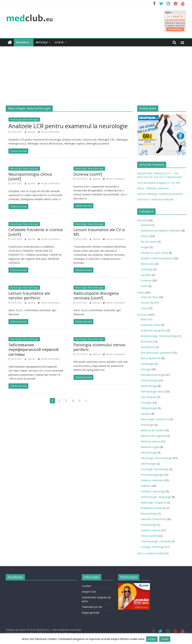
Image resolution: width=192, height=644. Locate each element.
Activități (146, 225)
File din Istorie (149, 242)
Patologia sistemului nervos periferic (99, 347)
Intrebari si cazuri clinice (154, 253)
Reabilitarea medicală (153, 508)
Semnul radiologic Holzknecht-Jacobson (160, 194)
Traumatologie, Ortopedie (156, 541)
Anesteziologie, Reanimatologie (159, 336)
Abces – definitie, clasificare (153, 188)
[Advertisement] (96, 73)
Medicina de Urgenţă (153, 436)
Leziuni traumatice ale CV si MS (99, 232)
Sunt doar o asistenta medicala (155, 199)
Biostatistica (148, 347)
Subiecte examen (151, 530)
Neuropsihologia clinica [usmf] (30, 176)
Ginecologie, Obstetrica (154, 419)
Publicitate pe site (92, 607)
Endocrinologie (149, 380)
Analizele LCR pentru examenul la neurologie (68, 126)
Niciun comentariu (49, 132)
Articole (42, 42)
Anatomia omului (151, 325)
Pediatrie (146, 486)
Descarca (22, 42)
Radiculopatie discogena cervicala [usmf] (96, 295)
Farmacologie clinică (153, 391)
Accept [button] (152, 639)
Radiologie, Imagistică (153, 502)
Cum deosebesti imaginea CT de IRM (159, 183)
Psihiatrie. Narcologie (153, 491)
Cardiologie (147, 364)
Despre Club (89, 592)
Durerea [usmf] (88, 174)
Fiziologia (146, 403)
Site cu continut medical (151, 553)
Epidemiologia (149, 386)
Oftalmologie (148, 464)
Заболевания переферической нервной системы (34, 349)
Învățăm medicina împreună (157, 258)
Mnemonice (148, 264)
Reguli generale (91, 613)
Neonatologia (149, 453)
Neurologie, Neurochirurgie (24, 120)
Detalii (165, 639)
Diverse (145, 236)
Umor (144, 308)
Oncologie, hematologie (155, 469)
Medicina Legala (150, 447)
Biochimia (146, 342)
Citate (59, 42)
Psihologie (147, 269)
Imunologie (147, 425)
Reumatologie (149, 514)
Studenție (146, 280)
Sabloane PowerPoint (153, 519)
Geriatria (146, 414)
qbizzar (32, 132)
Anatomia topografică (153, 330)
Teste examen (149, 536)
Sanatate (146, 275)
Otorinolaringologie (152, 475)
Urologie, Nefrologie (153, 547)
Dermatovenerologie (153, 375)
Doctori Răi (147, 303)
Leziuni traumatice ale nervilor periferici (29, 295)
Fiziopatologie (149, 408)
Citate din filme (149, 297)
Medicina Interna (150, 441)
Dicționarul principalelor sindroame (161, 231)
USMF (144, 286)
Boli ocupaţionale (151, 358)
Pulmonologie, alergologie (156, 497)
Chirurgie (146, 369)
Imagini (145, 247)
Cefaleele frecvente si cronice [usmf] (36, 232)
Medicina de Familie (152, 430)
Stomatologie (149, 525)
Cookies (86, 586)
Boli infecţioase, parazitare (156, 353)
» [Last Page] (86, 401)
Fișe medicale (149, 397)
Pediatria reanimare (152, 480)
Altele (144, 319)
